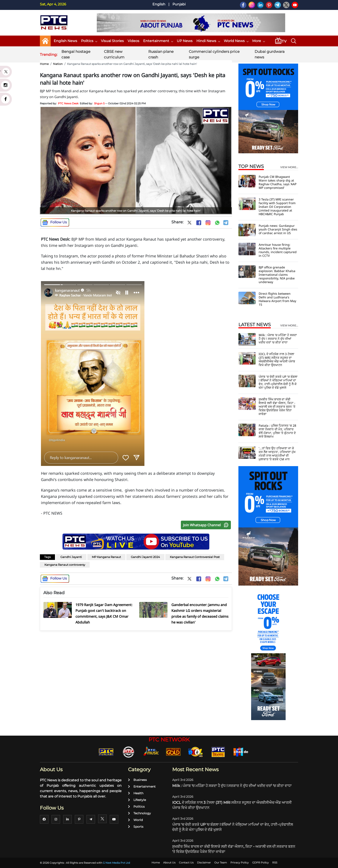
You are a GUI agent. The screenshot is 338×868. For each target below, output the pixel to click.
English (159, 4)
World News (236, 41)
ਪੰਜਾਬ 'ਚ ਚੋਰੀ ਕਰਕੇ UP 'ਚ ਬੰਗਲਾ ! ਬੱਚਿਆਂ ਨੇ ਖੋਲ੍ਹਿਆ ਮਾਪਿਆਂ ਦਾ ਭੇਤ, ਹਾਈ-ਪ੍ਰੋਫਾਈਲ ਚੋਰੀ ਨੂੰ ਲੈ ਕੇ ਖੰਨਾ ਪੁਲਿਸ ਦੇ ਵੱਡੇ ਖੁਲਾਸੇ (278, 382)
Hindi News (208, 41)
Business (137, 780)
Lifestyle (137, 800)
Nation (58, 64)
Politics (89, 41)
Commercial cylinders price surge (214, 54)
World (135, 820)
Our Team (221, 863)
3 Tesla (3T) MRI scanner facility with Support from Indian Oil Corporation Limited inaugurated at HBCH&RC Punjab (277, 207)
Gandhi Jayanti (71, 557)
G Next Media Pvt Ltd (116, 863)
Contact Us (186, 863)
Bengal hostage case (76, 54)
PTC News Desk (68, 103)
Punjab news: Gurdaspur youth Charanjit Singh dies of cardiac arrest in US (278, 229)
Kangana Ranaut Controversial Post (195, 557)
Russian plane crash (161, 54)
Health (136, 793)
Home (44, 64)
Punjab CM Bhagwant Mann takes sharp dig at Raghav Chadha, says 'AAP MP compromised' (278, 182)
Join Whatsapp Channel (207, 525)
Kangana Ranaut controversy (65, 565)
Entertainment (158, 41)
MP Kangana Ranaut (106, 557)
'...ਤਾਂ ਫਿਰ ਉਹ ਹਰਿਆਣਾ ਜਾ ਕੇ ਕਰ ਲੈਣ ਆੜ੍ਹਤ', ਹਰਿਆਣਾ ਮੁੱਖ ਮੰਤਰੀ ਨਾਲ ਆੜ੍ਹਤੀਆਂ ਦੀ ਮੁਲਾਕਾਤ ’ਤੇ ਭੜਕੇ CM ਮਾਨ (277, 454)
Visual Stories (112, 41)
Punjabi (179, 4)
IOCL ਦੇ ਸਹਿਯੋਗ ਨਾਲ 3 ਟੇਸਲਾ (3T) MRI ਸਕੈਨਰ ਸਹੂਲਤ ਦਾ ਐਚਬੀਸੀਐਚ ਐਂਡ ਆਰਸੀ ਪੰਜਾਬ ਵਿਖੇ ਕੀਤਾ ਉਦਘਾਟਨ (277, 359)
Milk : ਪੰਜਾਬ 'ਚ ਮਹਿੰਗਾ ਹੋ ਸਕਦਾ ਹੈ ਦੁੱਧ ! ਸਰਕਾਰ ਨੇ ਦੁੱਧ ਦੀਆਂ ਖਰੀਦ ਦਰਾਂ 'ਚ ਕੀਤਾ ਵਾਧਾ (278, 339)
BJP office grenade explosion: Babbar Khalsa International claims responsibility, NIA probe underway (277, 275)
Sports (136, 827)
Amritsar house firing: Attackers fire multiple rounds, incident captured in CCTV (278, 250)
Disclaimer (204, 863)
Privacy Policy (240, 863)
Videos (133, 41)
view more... (289, 167)
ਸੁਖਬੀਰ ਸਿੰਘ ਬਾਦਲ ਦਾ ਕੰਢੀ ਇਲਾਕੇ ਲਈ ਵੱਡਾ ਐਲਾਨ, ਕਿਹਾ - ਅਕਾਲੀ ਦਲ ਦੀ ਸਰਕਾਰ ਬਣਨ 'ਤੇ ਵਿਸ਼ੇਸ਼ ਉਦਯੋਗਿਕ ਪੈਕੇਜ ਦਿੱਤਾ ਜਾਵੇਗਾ (277, 407)
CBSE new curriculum (114, 54)
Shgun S (99, 103)
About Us (169, 863)
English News (65, 41)
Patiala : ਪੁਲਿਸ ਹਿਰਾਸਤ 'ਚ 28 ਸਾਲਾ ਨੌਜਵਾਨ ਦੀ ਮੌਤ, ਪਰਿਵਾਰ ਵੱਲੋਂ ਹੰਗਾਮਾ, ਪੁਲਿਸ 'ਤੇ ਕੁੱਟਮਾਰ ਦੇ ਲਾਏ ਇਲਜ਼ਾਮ (277, 431)
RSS (275, 863)
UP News (185, 41)
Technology (139, 813)
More (258, 41)
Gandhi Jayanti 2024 (145, 557)
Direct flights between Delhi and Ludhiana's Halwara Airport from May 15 (277, 299)
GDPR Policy (261, 863)
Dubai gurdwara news (270, 54)
